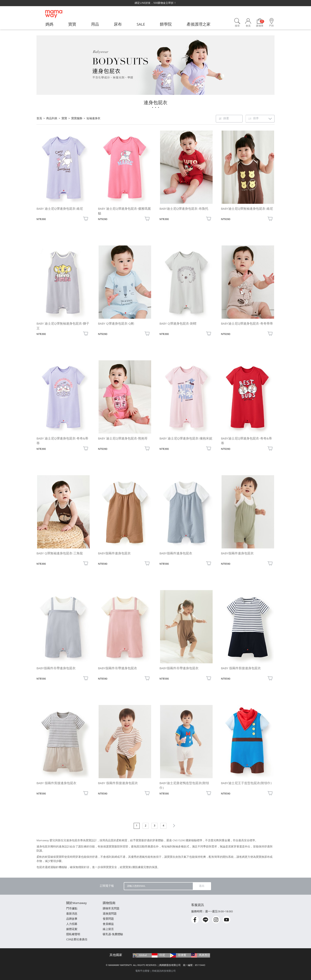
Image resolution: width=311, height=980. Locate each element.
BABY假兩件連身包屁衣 (114, 554)
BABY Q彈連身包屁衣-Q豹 (116, 324)
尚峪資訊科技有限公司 (164, 971)
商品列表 (52, 119)
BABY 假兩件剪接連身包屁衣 (241, 669)
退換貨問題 (110, 914)
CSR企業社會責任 (77, 940)
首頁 (39, 119)
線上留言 (108, 930)
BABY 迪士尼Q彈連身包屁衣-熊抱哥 (123, 439)
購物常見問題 (111, 909)
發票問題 (108, 919)
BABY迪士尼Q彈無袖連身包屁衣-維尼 (247, 209)
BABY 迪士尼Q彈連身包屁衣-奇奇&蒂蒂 (62, 441)
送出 (202, 886)
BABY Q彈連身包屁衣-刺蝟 (178, 324)
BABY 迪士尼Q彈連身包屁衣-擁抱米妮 (186, 439)
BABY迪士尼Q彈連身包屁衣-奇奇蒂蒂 (247, 324)
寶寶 (64, 119)
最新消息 (72, 914)
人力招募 (72, 924)
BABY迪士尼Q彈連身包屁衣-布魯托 (184, 209)
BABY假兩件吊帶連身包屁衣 (56, 669)
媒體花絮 (72, 930)
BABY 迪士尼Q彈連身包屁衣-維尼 (60, 209)
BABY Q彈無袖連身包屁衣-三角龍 (60, 554)
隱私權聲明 (73, 935)
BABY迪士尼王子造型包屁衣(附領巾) (246, 784)
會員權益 (108, 924)
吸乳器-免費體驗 (113, 935)
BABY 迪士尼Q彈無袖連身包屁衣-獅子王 (63, 326)
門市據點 (72, 909)
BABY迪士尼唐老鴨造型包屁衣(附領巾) (184, 786)
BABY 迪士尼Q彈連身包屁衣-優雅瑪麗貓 (124, 212)
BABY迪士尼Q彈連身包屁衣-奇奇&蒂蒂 (246, 441)
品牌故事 (72, 919)
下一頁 (173, 826)
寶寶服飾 (77, 119)
